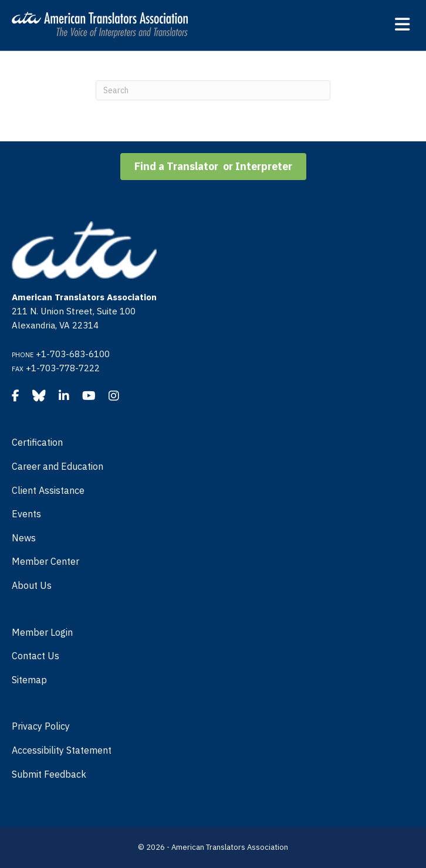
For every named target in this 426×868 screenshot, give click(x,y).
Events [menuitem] (26, 514)
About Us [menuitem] (32, 585)
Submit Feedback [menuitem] (49, 774)
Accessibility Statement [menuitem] (62, 750)
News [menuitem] (24, 538)
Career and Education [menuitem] (58, 466)
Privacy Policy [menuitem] (41, 726)
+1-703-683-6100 (73, 354)
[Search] (213, 90)
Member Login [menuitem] (42, 632)
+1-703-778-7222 (63, 368)
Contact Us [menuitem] (35, 656)
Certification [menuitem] (37, 442)
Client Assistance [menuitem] (48, 490)
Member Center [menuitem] (45, 561)
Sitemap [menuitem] (29, 680)
